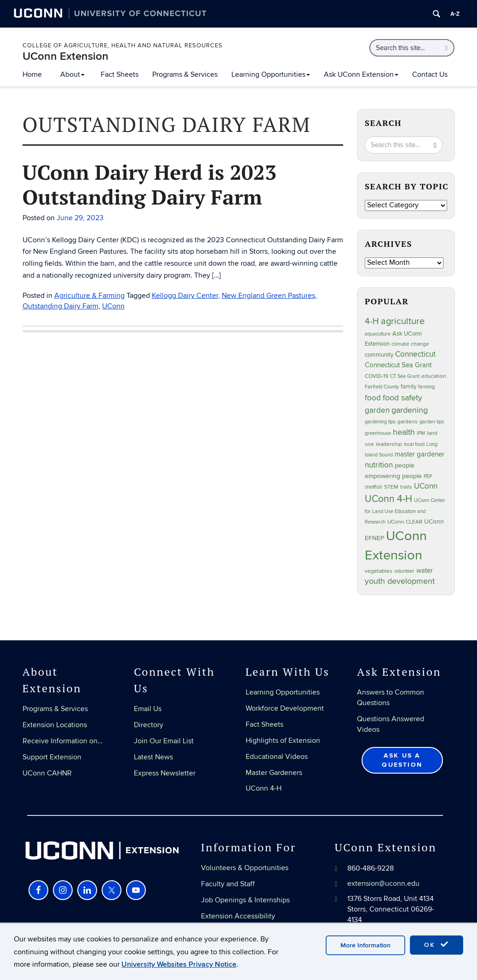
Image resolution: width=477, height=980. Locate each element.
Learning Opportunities (271, 74)
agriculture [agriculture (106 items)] (403, 321)
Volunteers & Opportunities (245, 868)
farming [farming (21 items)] (426, 387)
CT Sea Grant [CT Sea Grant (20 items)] (405, 376)
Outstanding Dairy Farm (60, 306)
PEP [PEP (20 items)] (428, 476)
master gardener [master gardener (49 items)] (420, 454)
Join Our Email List (164, 741)
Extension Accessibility (238, 916)
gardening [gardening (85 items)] (410, 410)
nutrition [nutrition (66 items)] (379, 465)
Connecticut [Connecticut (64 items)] (415, 354)
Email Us (148, 709)
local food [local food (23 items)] (414, 444)
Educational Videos (277, 757)
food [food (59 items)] (373, 398)
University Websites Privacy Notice (179, 964)
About (72, 74)
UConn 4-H (264, 788)
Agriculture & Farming (89, 296)
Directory (149, 725)
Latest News (153, 757)
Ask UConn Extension (361, 74)
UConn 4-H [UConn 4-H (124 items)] (388, 499)
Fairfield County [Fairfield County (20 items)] (382, 387)
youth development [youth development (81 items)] (400, 581)
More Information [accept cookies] (365, 945)
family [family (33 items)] (408, 387)
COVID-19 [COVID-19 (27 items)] (376, 376)
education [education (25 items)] (434, 376)
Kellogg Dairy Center (185, 296)
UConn (113, 306)
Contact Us (430, 74)
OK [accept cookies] (437, 945)
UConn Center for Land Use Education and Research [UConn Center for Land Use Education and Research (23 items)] (405, 511)
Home (32, 74)
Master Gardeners (274, 773)
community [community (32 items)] (379, 355)
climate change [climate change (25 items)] (410, 344)
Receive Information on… (63, 741)
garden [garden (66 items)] (377, 410)
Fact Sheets (120, 74)
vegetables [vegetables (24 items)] (379, 571)
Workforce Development (285, 708)
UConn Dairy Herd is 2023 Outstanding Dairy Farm (150, 184)
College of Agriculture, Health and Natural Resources (123, 46)
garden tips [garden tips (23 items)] (432, 422)
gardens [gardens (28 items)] (408, 422)
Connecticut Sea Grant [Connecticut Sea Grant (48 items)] (398, 365)
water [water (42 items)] (425, 571)
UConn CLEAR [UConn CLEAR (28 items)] (405, 522)
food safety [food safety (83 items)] (402, 398)
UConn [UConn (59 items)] (426, 486)
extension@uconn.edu (383, 883)
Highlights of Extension (283, 741)
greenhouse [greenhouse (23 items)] (378, 433)
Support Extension (52, 757)
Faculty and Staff (228, 884)
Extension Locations (55, 725)
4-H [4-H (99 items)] (372, 321)
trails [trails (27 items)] (406, 487)
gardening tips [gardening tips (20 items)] (380, 422)
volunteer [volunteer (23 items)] (404, 571)
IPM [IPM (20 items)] (421, 433)
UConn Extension (66, 56)
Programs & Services (185, 74)
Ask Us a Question (402, 760)
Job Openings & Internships (245, 900)
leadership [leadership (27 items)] (389, 444)
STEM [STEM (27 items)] (391, 487)
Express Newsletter (165, 773)
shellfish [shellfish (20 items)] (374, 487)
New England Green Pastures (268, 296)
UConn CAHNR (47, 773)
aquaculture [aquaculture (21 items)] (378, 334)
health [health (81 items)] (404, 432)
